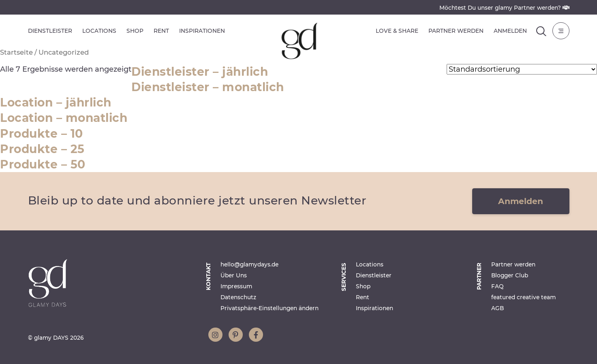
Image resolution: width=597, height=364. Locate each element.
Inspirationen (202, 31)
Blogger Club (510, 275)
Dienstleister (50, 31)
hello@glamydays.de (249, 264)
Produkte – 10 (42, 134)
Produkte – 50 (43, 164)
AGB (497, 308)
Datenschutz (238, 297)
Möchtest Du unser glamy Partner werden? (504, 8)
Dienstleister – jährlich (200, 72)
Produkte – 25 (42, 149)
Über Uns (234, 275)
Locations (99, 31)
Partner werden (456, 31)
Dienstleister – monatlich (208, 87)
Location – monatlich (64, 118)
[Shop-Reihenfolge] (522, 69)
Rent (161, 31)
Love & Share (397, 31)
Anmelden (510, 31)
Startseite (16, 52)
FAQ (497, 286)
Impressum (236, 286)
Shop (135, 31)
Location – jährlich (56, 102)
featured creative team (523, 297)
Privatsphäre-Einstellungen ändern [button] (270, 308)
